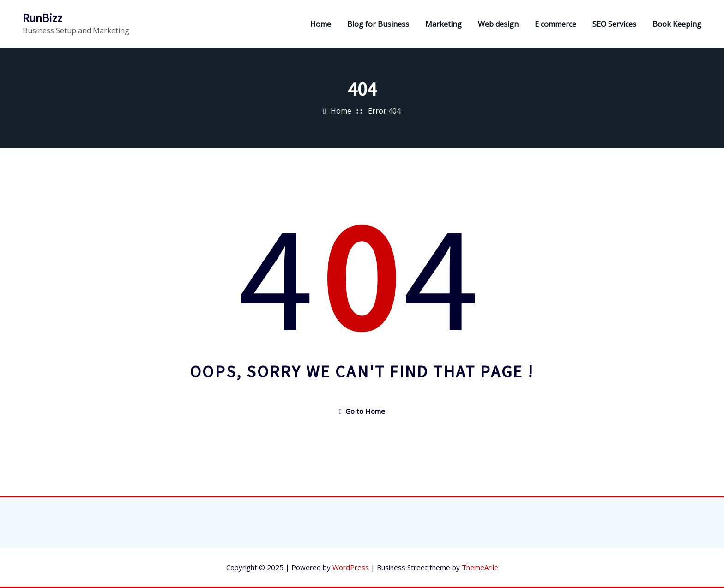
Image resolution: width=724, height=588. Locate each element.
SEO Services (614, 24)
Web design (498, 24)
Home (321, 24)
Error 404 (384, 111)
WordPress (351, 567)
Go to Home (362, 411)
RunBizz (42, 18)
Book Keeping (677, 24)
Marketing (443, 24)
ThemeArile (480, 567)
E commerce (555, 24)
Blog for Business (378, 24)
